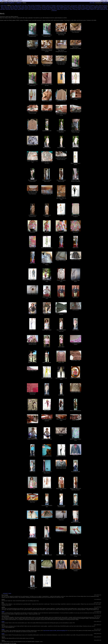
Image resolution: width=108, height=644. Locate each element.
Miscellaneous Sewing (76, 7)
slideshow (105, 3)
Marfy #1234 (31, 6)
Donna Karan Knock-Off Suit (36, 8)
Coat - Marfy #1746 (16, 6)
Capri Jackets (25, 7)
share (10, 593)
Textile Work (3, 6)
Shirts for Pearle (103, 6)
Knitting (44, 6)
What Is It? (93, 9)
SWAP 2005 (81, 6)
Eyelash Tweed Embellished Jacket (61, 7)
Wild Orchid (100, 8)
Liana (3, 612)
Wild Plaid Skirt (17, 7)
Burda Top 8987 (93, 8)
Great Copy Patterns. (87, 7)
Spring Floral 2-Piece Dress (63, 6)
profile (6, 3)
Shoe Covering (73, 9)
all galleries (11, 3)
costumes (54, 11)
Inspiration (85, 8)
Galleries (19, 3)
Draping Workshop (37, 9)
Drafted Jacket (67, 8)
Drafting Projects (98, 7)
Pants (2, 7)
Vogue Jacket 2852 (19, 9)
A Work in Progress (90, 6)
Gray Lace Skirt (8, 7)
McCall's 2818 (10, 9)
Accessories (74, 6)
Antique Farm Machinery (63, 9)
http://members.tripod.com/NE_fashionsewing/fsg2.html (55, 631)
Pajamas (53, 9)
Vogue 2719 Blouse (77, 8)
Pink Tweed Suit (14, 8)
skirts (98, 9)
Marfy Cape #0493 (58, 8)
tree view (92, 3)
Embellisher (38, 6)
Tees (97, 6)
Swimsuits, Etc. (104, 9)
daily (79, 9)
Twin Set (7, 8)
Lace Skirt (24, 6)
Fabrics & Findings (51, 6)
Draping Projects (46, 9)
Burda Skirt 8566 (49, 8)
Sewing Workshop (46, 7)
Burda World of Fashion (35, 7)
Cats (26, 9)
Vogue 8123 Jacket (24, 8)
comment (5, 593)
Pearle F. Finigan (85, 9)
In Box (29, 9)
